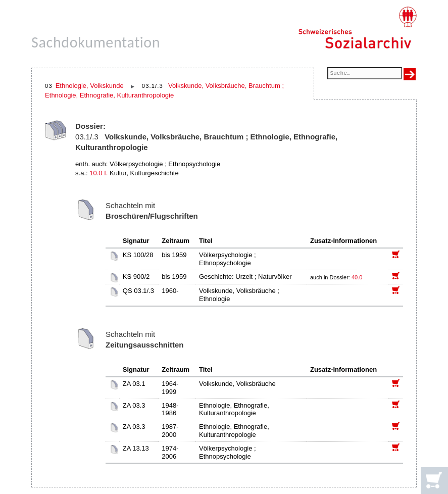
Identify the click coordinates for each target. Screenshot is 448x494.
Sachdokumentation (96, 42)
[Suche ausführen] (410, 74)
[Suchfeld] (365, 74)
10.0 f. (98, 173)
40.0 (358, 277)
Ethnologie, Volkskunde (90, 86)
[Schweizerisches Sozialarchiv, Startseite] (357, 28)
